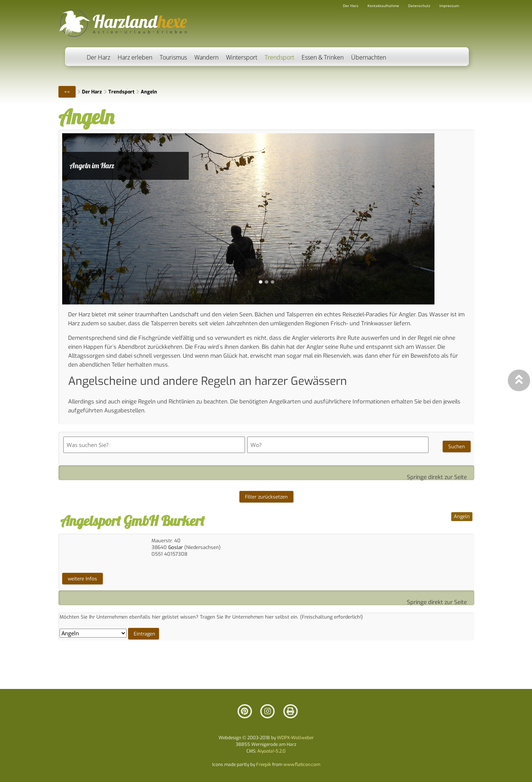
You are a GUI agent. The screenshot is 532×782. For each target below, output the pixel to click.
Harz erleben (135, 57)
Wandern (206, 57)
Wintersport (242, 57)
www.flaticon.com (302, 765)
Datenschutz (419, 6)
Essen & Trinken (323, 57)
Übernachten (369, 57)
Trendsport (279, 57)
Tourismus (173, 57)
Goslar (176, 547)
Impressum (449, 6)
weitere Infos (82, 579)
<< (67, 92)
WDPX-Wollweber (295, 738)
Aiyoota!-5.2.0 (271, 751)
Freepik (264, 765)
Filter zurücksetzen (266, 497)
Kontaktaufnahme (383, 6)
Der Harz (98, 57)
